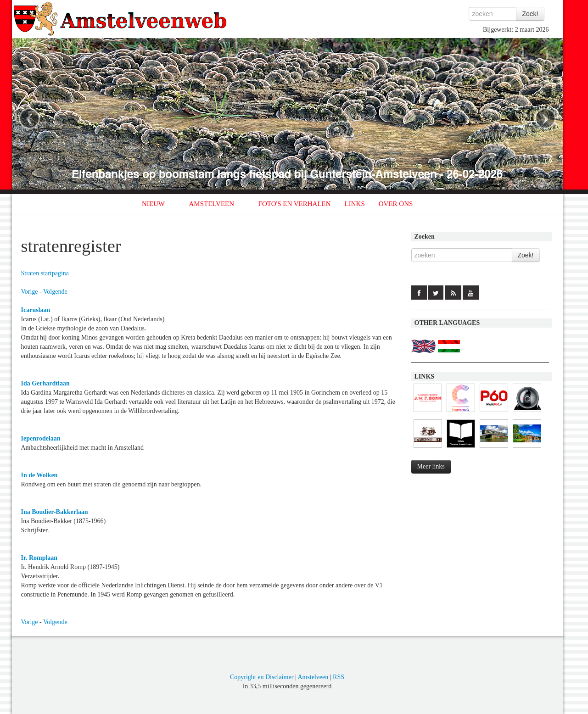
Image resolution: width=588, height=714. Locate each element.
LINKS (355, 204)
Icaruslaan (36, 310)
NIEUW (153, 204)
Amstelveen (313, 677)
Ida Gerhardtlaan (45, 383)
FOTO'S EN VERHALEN (295, 204)
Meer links (431, 466)
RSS (339, 677)
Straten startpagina (45, 273)
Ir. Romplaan (39, 558)
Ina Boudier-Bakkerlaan (55, 512)
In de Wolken (39, 475)
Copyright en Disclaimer (262, 677)
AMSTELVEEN (211, 204)
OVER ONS (396, 204)
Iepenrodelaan (41, 438)
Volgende (55, 292)
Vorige (30, 292)
